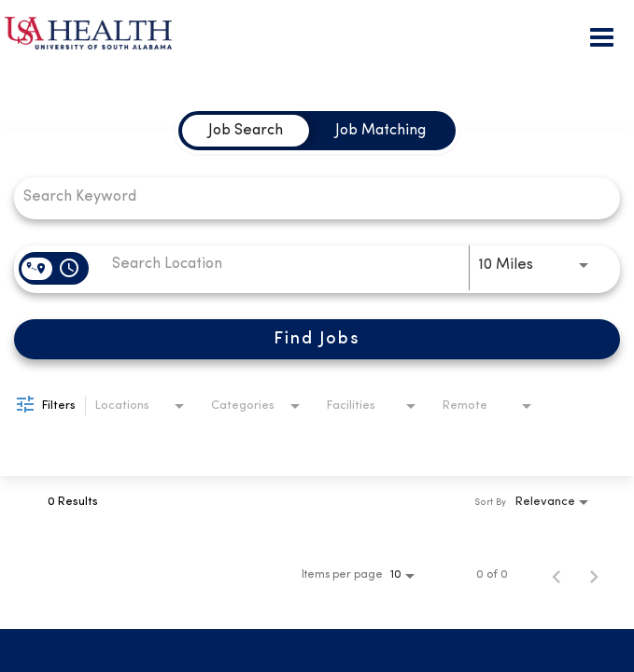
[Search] (317, 339)
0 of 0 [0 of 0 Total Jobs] (492, 575)
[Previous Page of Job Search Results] (557, 575)
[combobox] (308, 196)
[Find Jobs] (317, 339)
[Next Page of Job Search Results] (594, 575)
